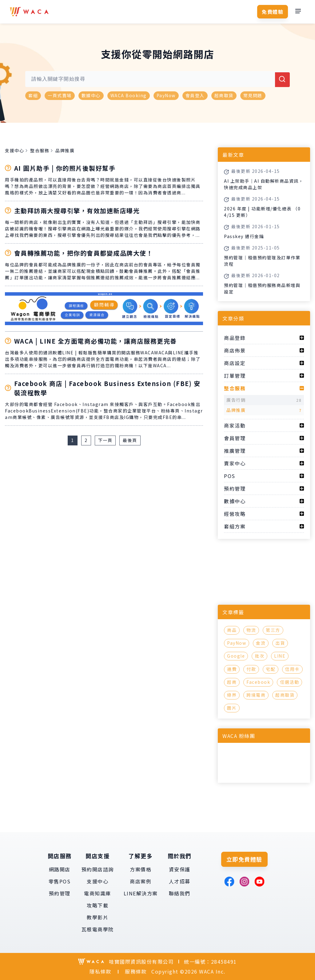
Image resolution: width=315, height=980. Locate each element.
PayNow (166, 95)
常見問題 (253, 95)
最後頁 (130, 440)
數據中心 (91, 95)
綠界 (232, 695)
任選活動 (289, 682)
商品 (232, 630)
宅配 (271, 669)
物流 (251, 630)
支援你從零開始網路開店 (158, 54)
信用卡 (292, 669)
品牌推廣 (65, 150)
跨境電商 (256, 695)
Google (236, 656)
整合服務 (40, 150)
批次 (259, 656)
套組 (33, 95)
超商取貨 (224, 95)
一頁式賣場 (60, 95)
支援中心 (14, 150)
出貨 (280, 643)
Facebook (258, 682)
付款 (251, 669)
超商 (232, 682)
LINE (280, 656)
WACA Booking (129, 95)
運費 (232, 669)
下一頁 (105, 440)
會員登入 (195, 95)
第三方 (273, 630)
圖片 (232, 708)
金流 (261, 643)
